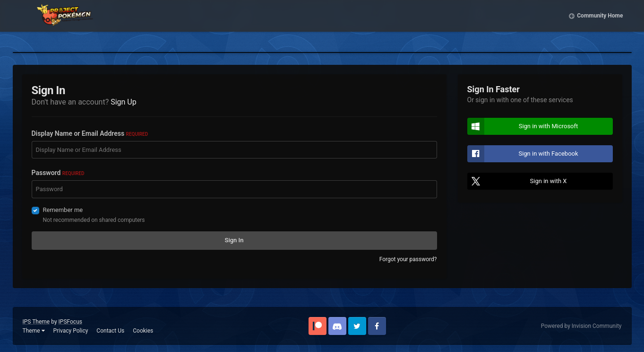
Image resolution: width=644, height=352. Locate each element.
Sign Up (124, 102)
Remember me (63, 210)
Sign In (234, 240)
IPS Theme (36, 322)
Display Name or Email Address (90, 133)
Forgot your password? (408, 259)
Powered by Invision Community (581, 326)
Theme (34, 331)
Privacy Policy (70, 331)
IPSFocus (70, 322)
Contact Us (110, 331)
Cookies (143, 331)
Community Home (600, 24)
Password (58, 173)
